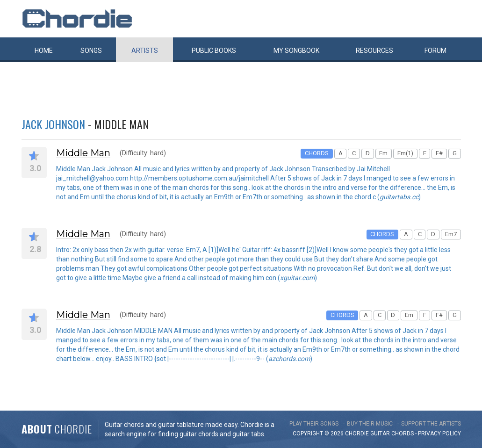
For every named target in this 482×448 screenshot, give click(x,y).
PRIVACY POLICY (439, 434)
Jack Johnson (53, 124)
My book (296, 51)
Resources (374, 51)
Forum (435, 51)
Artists (145, 51)
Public (214, 51)
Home (44, 51)
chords (403, 434)
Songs (91, 51)
